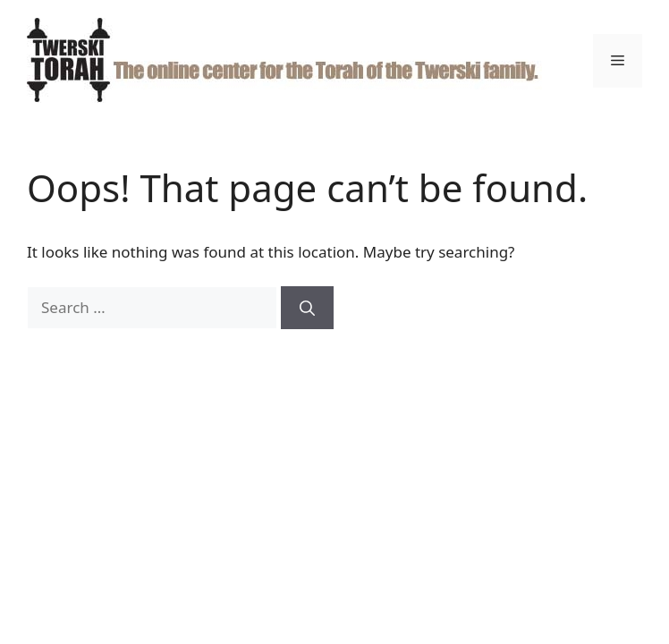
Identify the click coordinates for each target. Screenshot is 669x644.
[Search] (307, 308)
